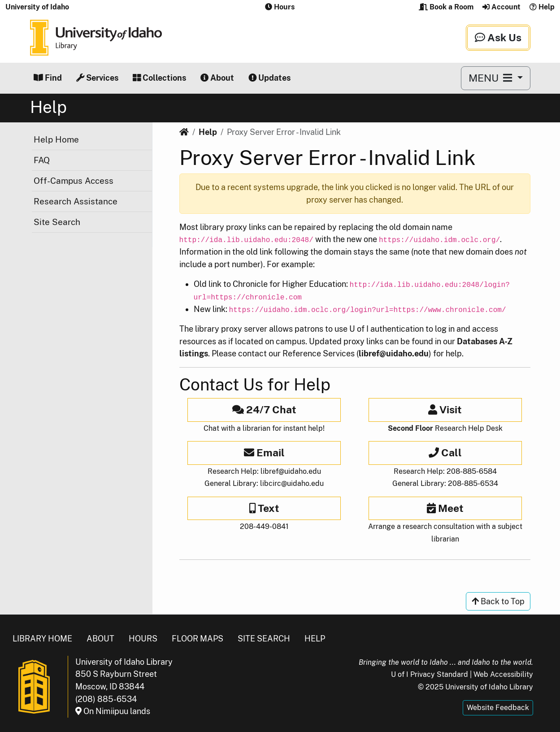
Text (264, 508)
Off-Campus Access (74, 181)
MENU (492, 78)
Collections (159, 78)
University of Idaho (37, 7)
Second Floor (410, 428)
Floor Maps (198, 639)
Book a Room (446, 7)
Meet (445, 508)
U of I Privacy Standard (430, 674)
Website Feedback (498, 708)
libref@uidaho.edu (394, 353)
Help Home (56, 139)
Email (264, 453)
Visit (445, 409)
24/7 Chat (264, 409)
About (217, 78)
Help (542, 7)
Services (97, 78)
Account (501, 7)
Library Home (42, 639)
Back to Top (498, 601)
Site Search (57, 222)
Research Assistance (76, 201)
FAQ (42, 160)
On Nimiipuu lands (113, 711)
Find (48, 78)
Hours (143, 639)
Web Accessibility (503, 674)
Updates (269, 78)
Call (445, 453)
